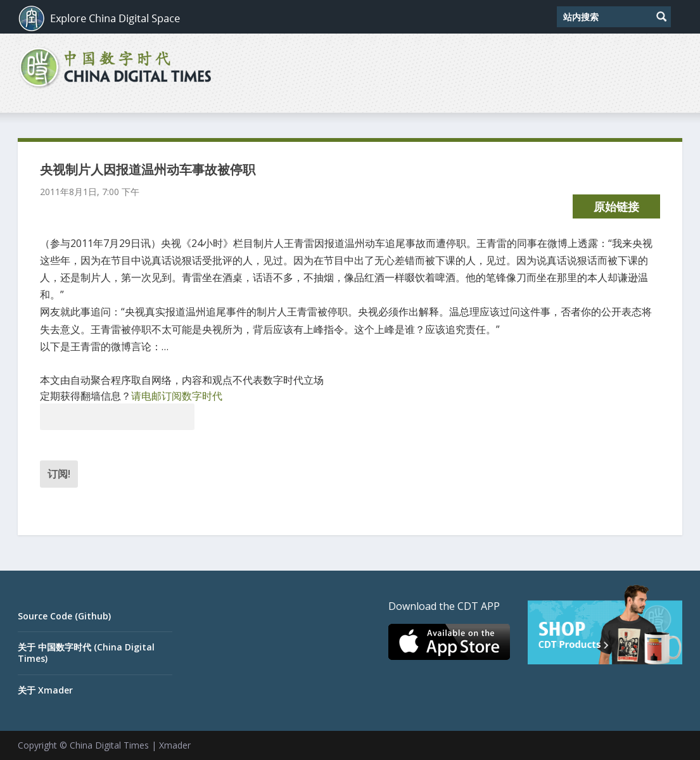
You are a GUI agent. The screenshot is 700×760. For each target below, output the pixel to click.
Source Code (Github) (64, 616)
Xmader (175, 745)
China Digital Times (109, 745)
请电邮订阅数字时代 (177, 396)
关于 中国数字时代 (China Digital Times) (86, 653)
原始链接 (616, 206)
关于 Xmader (45, 690)
